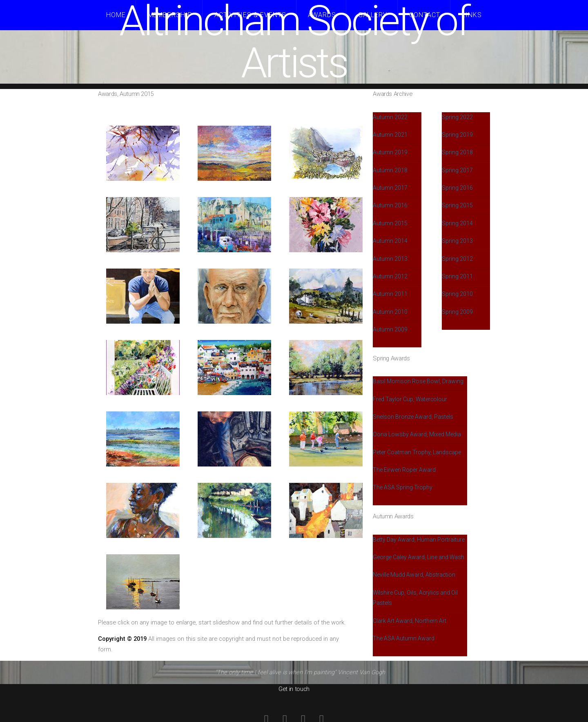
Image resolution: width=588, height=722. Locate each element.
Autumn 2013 (390, 259)
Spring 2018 (457, 152)
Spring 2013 (457, 241)
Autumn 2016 (390, 205)
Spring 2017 (457, 170)
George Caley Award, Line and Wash (419, 557)
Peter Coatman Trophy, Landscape (417, 452)
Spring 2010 (457, 294)
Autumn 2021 (390, 135)
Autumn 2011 (390, 294)
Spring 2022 (457, 117)
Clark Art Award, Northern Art (410, 621)
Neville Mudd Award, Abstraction (414, 575)
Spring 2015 (457, 205)
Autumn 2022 (390, 117)
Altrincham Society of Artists (294, 42)
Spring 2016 (457, 188)
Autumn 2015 (390, 223)
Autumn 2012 (390, 276)
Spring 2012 (457, 259)
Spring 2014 (457, 223)
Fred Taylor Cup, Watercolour (410, 399)
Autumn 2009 (390, 329)
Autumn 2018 (390, 170)
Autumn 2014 (390, 241)
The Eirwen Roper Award (404, 470)
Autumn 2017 (390, 188)
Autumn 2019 (390, 152)
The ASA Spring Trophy (403, 487)
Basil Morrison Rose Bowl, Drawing (418, 381)
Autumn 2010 (390, 312)
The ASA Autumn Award (404, 638)
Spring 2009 (457, 312)
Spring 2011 (457, 276)
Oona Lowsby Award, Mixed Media (417, 434)
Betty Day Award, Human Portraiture (419, 540)
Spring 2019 (457, 135)
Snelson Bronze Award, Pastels (413, 417)
